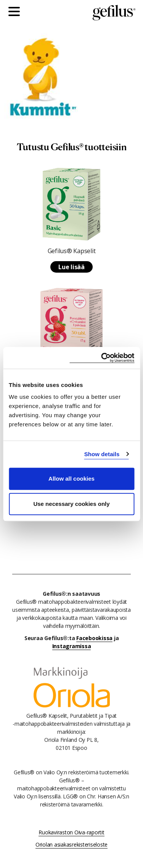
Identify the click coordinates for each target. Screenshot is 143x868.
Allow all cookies (71, 479)
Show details (102, 454)
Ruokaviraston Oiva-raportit (71, 832)
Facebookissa (94, 638)
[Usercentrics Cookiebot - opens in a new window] (102, 358)
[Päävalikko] (16, 13)
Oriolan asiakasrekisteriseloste (71, 844)
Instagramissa (72, 646)
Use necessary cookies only (71, 504)
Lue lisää (71, 267)
